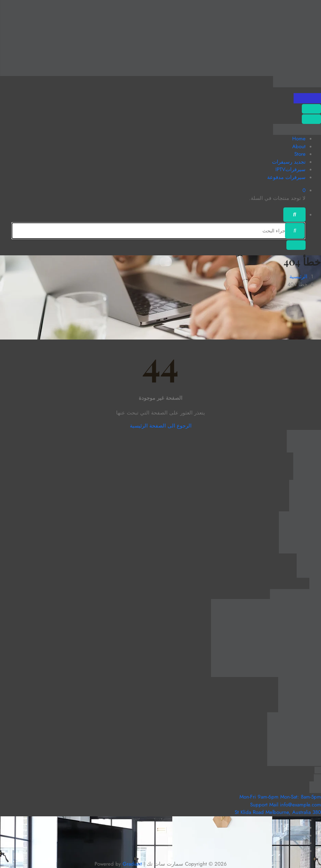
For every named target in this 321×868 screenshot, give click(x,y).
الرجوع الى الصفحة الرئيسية (161, 426)
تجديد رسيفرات (289, 162)
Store (300, 154)
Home (299, 139)
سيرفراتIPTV (291, 169)
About (299, 146)
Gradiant (132, 864)
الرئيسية (298, 277)
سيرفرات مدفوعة (286, 177)
